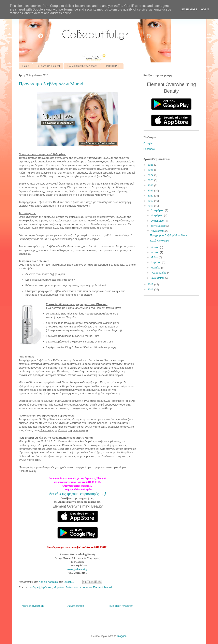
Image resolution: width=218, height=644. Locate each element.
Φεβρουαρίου (159, 273)
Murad (108, 587)
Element (98, 587)
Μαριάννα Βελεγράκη (66, 587)
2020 (151, 196)
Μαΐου (155, 257)
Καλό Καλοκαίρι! (159, 241)
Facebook (149, 149)
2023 (151, 180)
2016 (151, 289)
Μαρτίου (156, 268)
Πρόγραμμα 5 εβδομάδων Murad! (170, 235)
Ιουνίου (155, 252)
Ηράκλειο (47, 587)
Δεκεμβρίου (158, 210)
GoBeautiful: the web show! (82, 66)
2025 (151, 170)
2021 (151, 191)
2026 (151, 165)
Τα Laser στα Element (48, 66)
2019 (151, 201)
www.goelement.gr (78, 569)
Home (26, 66)
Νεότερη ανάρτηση (33, 606)
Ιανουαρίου (158, 278)
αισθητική (34, 587)
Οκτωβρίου (157, 221)
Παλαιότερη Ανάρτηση (120, 606)
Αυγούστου (158, 231)
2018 (151, 206)
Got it (205, 9)
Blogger (121, 636)
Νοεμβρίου (157, 215)
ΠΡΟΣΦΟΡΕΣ (112, 66)
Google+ (149, 143)
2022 (151, 185)
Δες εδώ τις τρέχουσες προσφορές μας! (78, 494)
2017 (151, 284)
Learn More (189, 9)
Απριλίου (156, 262)
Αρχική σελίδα (76, 606)
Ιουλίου (155, 247)
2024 (151, 175)
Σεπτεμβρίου (158, 226)
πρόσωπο (86, 587)
